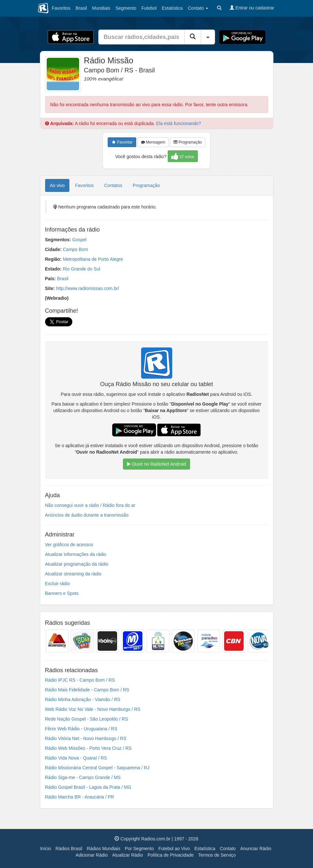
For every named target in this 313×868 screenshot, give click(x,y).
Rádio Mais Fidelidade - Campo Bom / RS (87, 690)
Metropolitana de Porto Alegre (93, 259)
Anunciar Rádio (256, 849)
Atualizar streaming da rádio (73, 574)
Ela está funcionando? (179, 123)
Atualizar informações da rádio (76, 554)
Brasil (81, 8)
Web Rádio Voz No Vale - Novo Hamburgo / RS (93, 709)
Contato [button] (198, 8)
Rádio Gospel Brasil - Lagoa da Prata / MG (88, 787)
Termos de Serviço (217, 855)
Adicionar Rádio (92, 855)
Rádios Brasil (69, 849)
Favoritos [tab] (84, 185)
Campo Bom (76, 249)
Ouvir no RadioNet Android (156, 464)
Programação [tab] (146, 185)
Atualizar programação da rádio (77, 564)
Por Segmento (139, 849)
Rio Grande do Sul (82, 269)
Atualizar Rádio (128, 855)
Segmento (126, 8)
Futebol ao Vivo (174, 849)
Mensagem (153, 142)
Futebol (149, 8)
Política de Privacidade (171, 855)
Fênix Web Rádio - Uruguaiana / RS (81, 729)
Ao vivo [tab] (57, 185)
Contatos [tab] (113, 185)
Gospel (79, 240)
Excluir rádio (58, 584)
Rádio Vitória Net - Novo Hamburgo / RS (86, 738)
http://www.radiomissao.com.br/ (88, 288)
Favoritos (61, 8)
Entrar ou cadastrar (252, 8)
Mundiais (101, 8)
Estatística (172, 8)
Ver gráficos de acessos (69, 545)
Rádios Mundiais (103, 849)
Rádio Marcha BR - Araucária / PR (80, 797)
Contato (228, 849)
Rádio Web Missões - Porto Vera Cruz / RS (88, 748)
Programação (188, 142)
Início (46, 849)
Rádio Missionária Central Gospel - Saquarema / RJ (97, 768)
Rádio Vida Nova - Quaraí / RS (76, 758)
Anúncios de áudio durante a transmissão (87, 515)
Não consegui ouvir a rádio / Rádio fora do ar (90, 505)
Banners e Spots (62, 593)
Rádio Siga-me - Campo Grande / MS (83, 777)
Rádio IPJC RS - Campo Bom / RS (80, 680)
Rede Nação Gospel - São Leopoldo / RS (87, 719)
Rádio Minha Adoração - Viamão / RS (83, 699)
